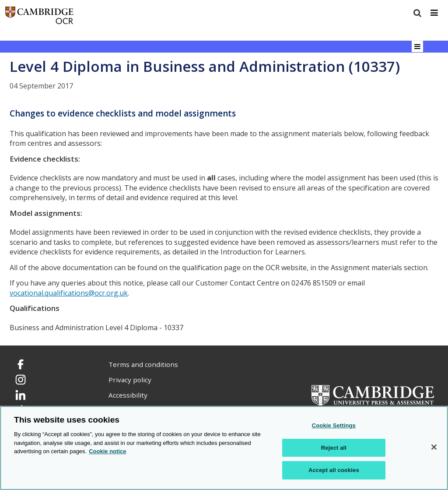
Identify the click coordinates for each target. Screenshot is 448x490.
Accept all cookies (334, 470)
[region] (224, 448)
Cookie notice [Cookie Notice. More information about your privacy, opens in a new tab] (107, 451)
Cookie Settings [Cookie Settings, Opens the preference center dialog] (334, 425)
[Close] (434, 447)
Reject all (334, 448)
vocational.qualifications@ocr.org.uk (69, 293)
